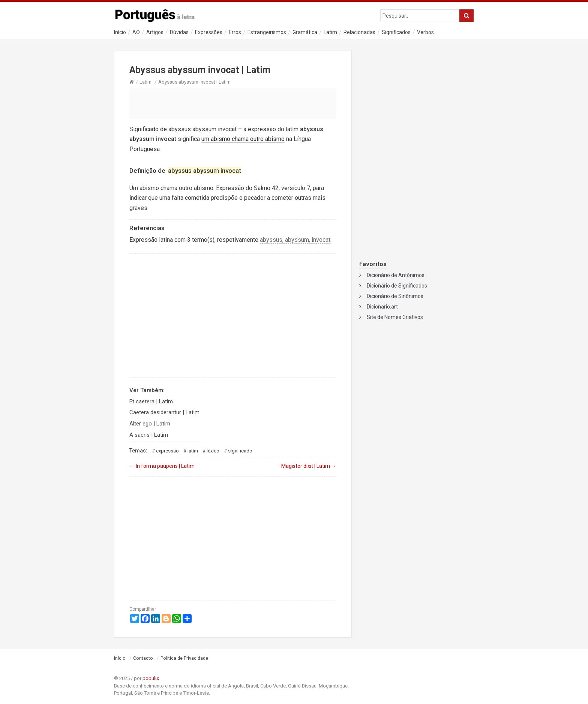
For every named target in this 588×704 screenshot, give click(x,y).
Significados (396, 32)
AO (136, 32)
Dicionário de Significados (397, 286)
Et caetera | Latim (151, 401)
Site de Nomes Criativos (395, 317)
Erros (235, 32)
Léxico (213, 451)
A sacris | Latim (149, 435)
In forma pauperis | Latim (162, 466)
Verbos (425, 32)
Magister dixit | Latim (309, 466)
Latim (330, 32)
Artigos (155, 32)
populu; (151, 678)
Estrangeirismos (267, 32)
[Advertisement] (233, 103)
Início (120, 32)
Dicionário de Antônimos (396, 275)
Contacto (143, 658)
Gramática (305, 32)
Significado (240, 451)
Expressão (167, 451)
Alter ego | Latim (150, 424)
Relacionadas (359, 32)
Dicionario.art (382, 307)
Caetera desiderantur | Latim (164, 412)
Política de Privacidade (184, 658)
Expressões (209, 32)
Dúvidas (179, 32)
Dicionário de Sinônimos (395, 296)
